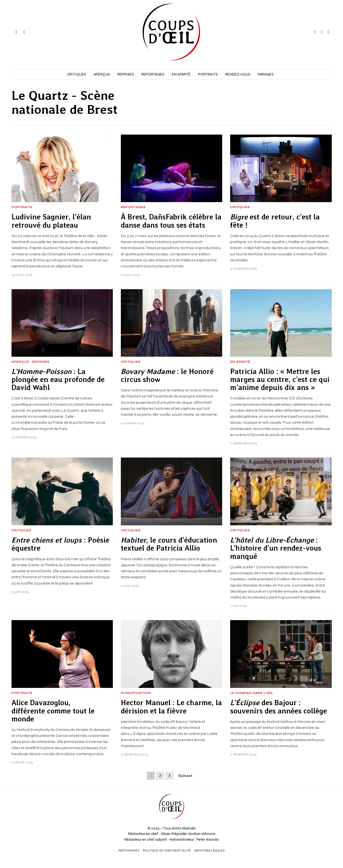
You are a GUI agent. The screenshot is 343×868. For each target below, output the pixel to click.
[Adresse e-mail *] (300, 811)
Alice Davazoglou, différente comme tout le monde (53, 711)
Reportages (133, 207)
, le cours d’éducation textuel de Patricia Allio (169, 544)
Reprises (41, 362)
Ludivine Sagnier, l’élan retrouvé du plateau (51, 221)
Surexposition (136, 693)
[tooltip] (315, 32)
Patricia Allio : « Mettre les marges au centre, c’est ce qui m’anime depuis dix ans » (280, 380)
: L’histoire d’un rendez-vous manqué (276, 548)
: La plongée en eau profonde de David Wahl (58, 380)
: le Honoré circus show (167, 375)
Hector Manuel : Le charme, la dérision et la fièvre (171, 707)
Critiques (240, 207)
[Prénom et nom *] (300, 793)
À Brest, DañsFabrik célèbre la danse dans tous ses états (171, 221)
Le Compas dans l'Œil (252, 693)
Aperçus (20, 362)
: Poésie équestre (60, 544)
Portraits (22, 207)
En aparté (240, 362)
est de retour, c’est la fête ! (275, 221)
